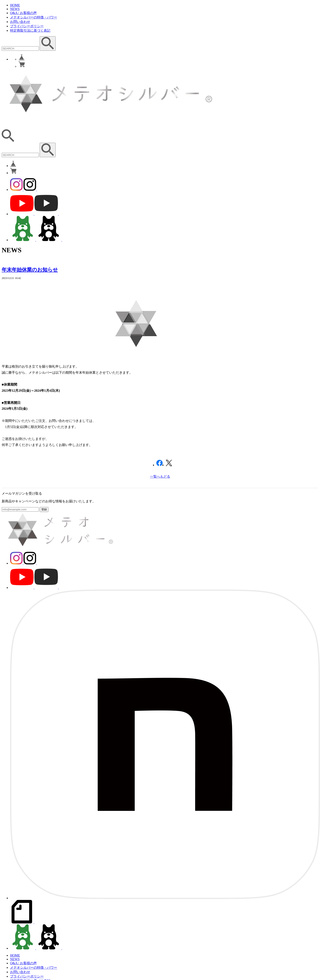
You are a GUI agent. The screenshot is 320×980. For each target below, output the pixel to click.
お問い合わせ (20, 22)
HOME (15, 5)
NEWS (15, 9)
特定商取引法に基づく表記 (30, 30)
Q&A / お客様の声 (23, 13)
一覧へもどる (160, 476)
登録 (44, 509)
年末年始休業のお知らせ (30, 270)
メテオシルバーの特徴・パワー (34, 17)
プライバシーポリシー (27, 26)
